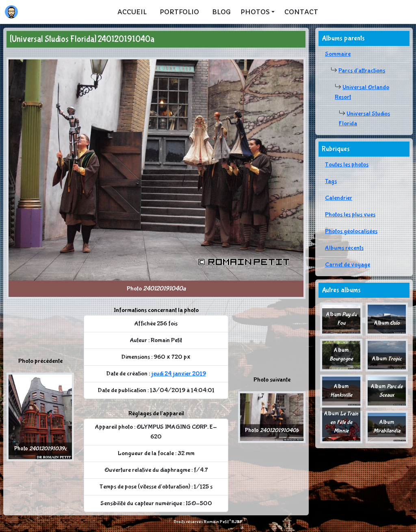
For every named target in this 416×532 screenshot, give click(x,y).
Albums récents (344, 248)
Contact (301, 12)
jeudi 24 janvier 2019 (179, 374)
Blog (221, 12)
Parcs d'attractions (362, 71)
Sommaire (338, 54)
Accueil (132, 12)
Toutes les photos (347, 165)
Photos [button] (255, 12)
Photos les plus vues (350, 215)
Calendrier (339, 198)
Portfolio (179, 12)
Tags (331, 181)
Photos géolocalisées (351, 231)
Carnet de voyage (348, 265)
